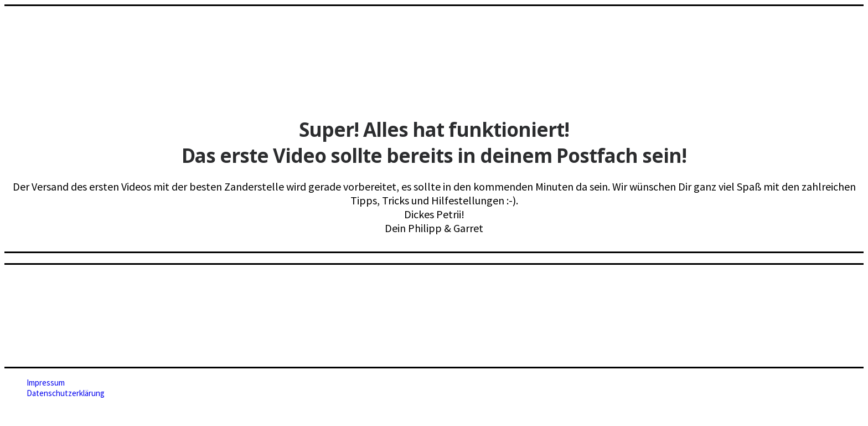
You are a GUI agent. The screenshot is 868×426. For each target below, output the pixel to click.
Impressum (46, 383)
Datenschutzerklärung (66, 393)
